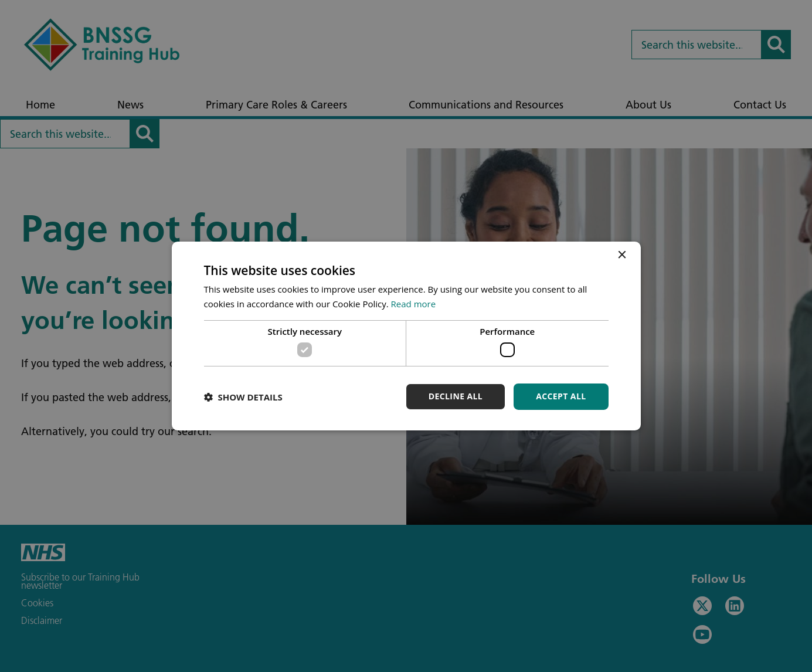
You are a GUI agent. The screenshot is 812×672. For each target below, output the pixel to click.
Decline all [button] (456, 396)
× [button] (622, 255)
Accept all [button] (561, 396)
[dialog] (406, 336)
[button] (243, 397)
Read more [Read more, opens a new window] (414, 304)
